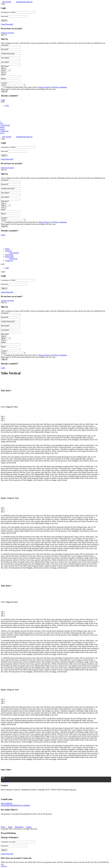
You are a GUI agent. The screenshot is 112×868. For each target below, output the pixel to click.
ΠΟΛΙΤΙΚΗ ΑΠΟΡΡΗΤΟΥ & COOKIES (15, 805)
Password (4, 16)
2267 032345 (7, 2)
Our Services (5, 125)
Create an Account (7, 33)
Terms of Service (45, 87)
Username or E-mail (8, 842)
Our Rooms (9, 255)
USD (7, 268)
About (10, 827)
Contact (29, 827)
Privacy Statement (60, 87)
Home (7, 249)
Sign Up (4, 866)
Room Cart (5, 131)
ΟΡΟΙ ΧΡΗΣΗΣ (7, 803)
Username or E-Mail (8, 12)
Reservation (9, 257)
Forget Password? (7, 24)
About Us (9, 251)
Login (3, 100)
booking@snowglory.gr (24, 2)
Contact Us (9, 261)
